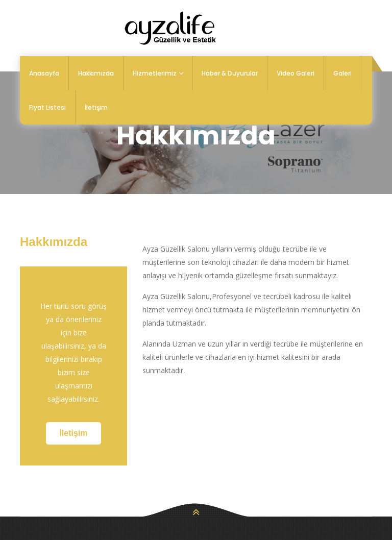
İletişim (96, 107)
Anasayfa (44, 73)
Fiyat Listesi (47, 107)
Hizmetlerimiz (158, 73)
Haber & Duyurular (230, 73)
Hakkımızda (96, 73)
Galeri (342, 73)
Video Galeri (296, 73)
